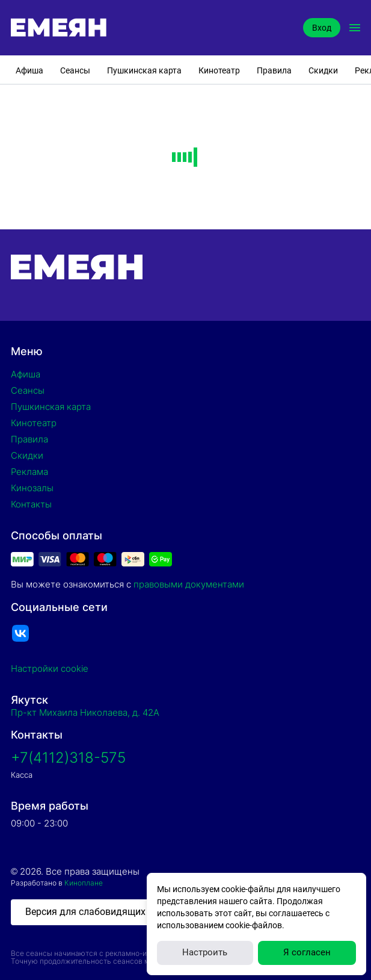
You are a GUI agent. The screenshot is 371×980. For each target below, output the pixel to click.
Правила (274, 70)
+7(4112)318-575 (68, 758)
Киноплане (84, 883)
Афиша (29, 70)
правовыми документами (189, 584)
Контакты (31, 504)
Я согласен (307, 952)
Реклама (29, 472)
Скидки (323, 70)
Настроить (205, 952)
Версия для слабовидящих (85, 912)
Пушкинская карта (144, 70)
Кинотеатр (219, 70)
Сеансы (75, 70)
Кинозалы (32, 488)
